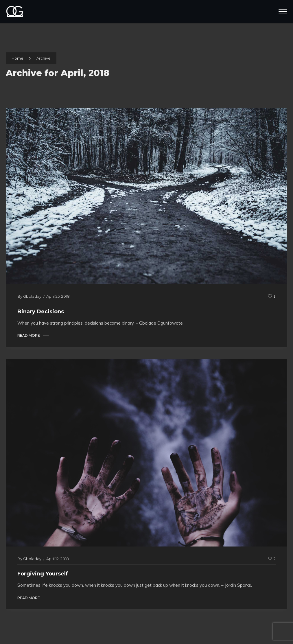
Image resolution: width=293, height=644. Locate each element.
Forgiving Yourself (43, 574)
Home (17, 58)
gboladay (32, 296)
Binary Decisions (41, 312)
